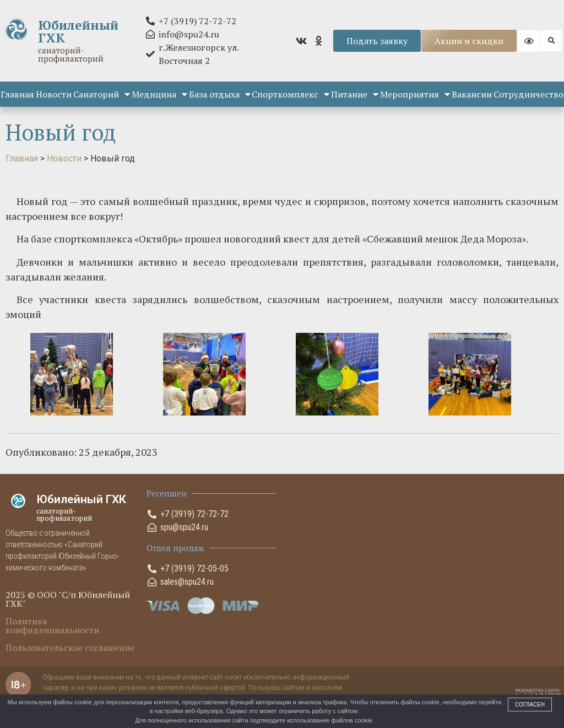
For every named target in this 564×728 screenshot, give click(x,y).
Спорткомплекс (291, 94)
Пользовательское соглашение (70, 648)
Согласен (530, 705)
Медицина (159, 94)
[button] (551, 41)
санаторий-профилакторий (71, 54)
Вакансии (472, 94)
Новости (54, 94)
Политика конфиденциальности (52, 625)
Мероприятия (415, 94)
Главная (17, 94)
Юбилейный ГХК (78, 31)
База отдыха (220, 94)
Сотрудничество (528, 94)
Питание (355, 94)
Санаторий (102, 94)
